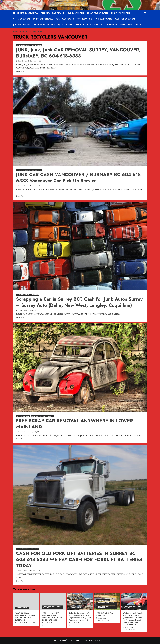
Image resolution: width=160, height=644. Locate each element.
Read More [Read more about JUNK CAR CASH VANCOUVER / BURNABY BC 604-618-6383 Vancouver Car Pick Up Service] (21, 196)
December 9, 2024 (76, 625)
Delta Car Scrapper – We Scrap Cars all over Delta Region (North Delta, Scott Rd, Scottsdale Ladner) (80, 617)
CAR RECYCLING (85, 19)
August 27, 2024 (35, 432)
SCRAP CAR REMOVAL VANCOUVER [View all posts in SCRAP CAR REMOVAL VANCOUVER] (28, 295)
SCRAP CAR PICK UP (75, 25)
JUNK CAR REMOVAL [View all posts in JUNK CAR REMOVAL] (23, 416)
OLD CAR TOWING (76, 13)
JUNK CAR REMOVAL (22, 25)
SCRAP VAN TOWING (121, 13)
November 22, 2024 (103, 620)
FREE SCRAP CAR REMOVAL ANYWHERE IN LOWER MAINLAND (74, 424)
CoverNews (89, 640)
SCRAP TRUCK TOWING (98, 13)
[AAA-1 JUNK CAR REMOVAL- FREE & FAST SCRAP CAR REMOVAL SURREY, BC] (26, 602)
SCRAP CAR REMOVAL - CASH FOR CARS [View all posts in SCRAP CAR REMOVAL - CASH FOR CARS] (29, 45)
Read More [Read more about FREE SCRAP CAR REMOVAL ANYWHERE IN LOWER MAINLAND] (21, 439)
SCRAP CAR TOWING (65, 19)
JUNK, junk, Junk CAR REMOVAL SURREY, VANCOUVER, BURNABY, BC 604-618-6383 (78, 53)
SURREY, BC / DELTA (116, 25)
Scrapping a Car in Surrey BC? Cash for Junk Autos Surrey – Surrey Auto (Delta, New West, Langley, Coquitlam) (79, 302)
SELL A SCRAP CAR (22, 19)
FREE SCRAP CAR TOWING (53, 13)
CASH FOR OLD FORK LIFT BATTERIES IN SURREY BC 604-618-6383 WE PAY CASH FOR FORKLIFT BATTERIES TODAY (79, 559)
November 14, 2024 (130, 630)
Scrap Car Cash (23, 61)
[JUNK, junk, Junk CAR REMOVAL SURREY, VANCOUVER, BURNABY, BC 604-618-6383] (53, 602)
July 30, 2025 (31, 623)
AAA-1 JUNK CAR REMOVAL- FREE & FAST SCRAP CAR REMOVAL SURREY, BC (25, 617)
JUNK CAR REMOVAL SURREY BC (104, 614)
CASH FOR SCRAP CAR (125, 19)
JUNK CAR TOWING (104, 19)
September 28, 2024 (36, 310)
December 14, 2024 (36, 61)
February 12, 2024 (36, 571)
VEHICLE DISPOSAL (96, 25)
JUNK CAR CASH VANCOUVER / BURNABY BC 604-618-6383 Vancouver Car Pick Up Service (79, 178)
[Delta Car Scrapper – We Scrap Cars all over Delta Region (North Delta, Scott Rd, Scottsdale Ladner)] (80, 602)
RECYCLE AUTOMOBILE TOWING (49, 25)
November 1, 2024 (36, 186)
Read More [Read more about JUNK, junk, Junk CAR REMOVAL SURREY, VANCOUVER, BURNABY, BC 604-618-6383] (21, 71)
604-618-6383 (134, 25)
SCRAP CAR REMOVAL (43, 19)
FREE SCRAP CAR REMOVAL (26, 13)
